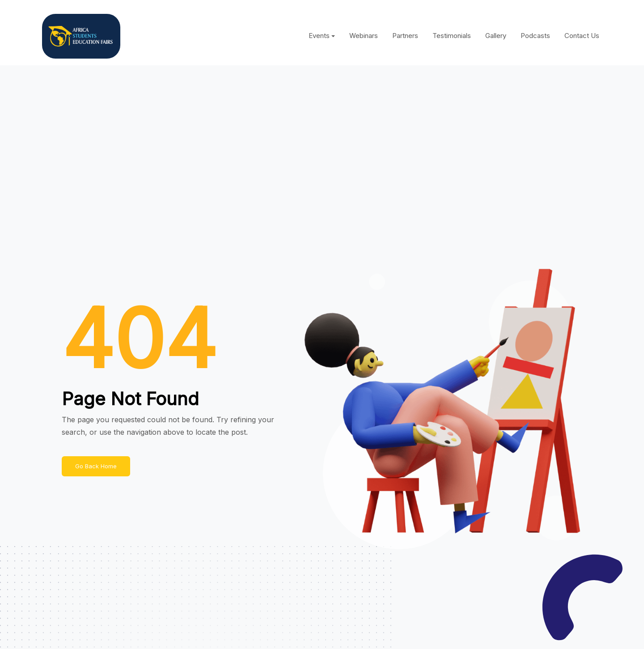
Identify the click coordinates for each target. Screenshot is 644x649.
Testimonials (452, 36)
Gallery (496, 36)
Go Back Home (96, 466)
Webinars (364, 36)
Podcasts (535, 36)
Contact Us (582, 36)
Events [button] (319, 36)
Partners (405, 36)
